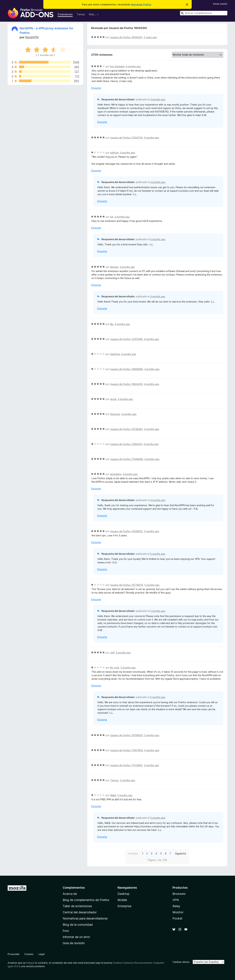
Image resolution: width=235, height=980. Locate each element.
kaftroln (114, 153)
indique (30, 963)
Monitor (178, 912)
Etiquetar (96, 88)
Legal (41, 954)
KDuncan (115, 414)
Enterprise (124, 906)
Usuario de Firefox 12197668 (126, 339)
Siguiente (180, 853)
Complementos (74, 888)
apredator (116, 474)
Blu (112, 324)
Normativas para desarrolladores (85, 918)
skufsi (113, 399)
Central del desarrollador (80, 912)
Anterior (133, 853)
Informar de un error (76, 937)
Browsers (179, 894)
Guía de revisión (74, 943)
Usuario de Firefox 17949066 (127, 459)
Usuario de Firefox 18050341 (126, 37)
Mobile (122, 900)
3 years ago (150, 37)
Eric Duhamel (117, 66)
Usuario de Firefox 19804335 (126, 384)
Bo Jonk (115, 668)
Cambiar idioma (181, 962)
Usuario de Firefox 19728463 (126, 429)
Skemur (114, 267)
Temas (81, 14)
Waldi (113, 795)
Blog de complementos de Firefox (86, 900)
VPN (176, 900)
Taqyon (114, 780)
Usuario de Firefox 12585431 (126, 444)
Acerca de (70, 894)
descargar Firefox (141, 4)
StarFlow (115, 354)
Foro (66, 931)
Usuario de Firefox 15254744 (126, 138)
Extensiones (65, 14)
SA (112, 217)
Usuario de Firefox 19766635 (126, 735)
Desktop (123, 894)
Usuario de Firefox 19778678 (127, 585)
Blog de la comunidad (78, 925)
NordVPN (32, 37)
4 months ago (133, 66)
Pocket (177, 918)
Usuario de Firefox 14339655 (126, 531)
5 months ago (152, 531)
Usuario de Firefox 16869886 (127, 369)
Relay (176, 906)
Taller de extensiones (77, 906)
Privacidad (13, 954)
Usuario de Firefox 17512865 (126, 765)
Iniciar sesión (220, 4)
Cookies (29, 954)
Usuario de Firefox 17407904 (126, 750)
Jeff (112, 653)
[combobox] (204, 13)
